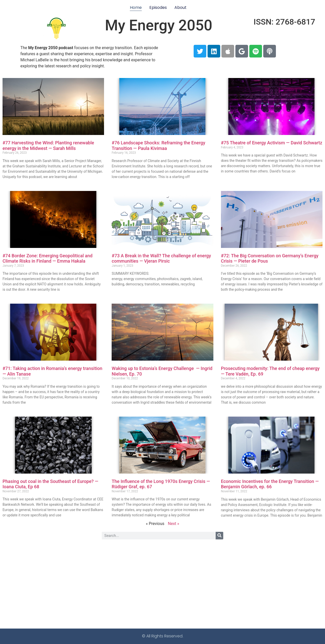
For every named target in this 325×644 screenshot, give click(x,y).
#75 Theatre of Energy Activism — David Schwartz (272, 143)
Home (136, 7)
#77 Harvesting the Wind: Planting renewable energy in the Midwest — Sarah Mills (48, 145)
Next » (174, 524)
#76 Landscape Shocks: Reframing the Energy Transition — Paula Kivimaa (158, 145)
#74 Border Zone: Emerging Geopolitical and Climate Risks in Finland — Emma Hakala (47, 258)
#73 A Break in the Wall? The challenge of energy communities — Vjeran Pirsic (161, 258)
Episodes (158, 7)
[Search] (219, 536)
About (180, 7)
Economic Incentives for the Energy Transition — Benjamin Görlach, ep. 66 (270, 484)
